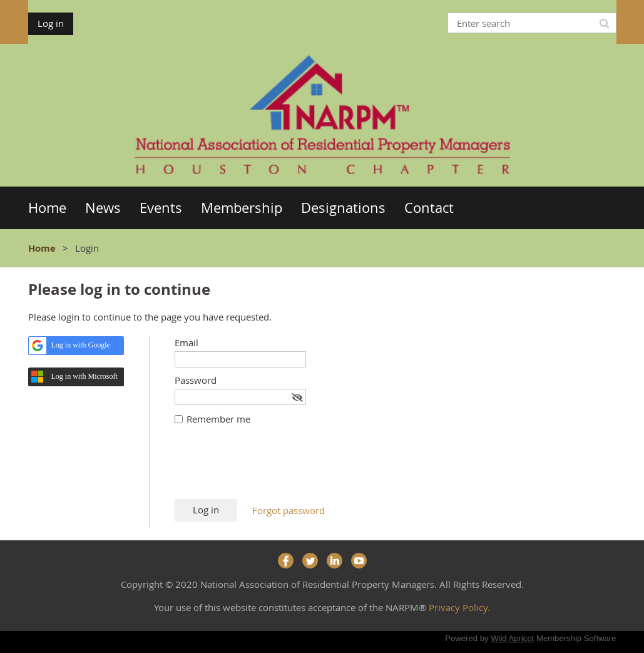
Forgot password (289, 510)
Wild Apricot (512, 638)
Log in (51, 23)
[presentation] (270, 468)
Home (42, 248)
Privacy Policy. (459, 607)
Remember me (218, 419)
